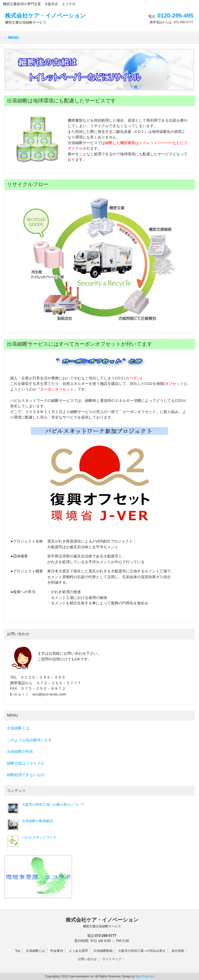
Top (18, 951)
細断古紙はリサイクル (26, 763)
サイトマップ (112, 959)
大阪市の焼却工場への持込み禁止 (142, 951)
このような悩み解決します (29, 740)
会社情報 (178, 951)
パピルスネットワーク (39, 837)
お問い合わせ (87, 959)
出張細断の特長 (20, 751)
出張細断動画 (103, 951)
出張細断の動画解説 (37, 821)
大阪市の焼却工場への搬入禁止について (53, 805)
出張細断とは (18, 728)
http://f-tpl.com (145, 976)
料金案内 (57, 951)
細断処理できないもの (26, 775)
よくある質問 (78, 951)
